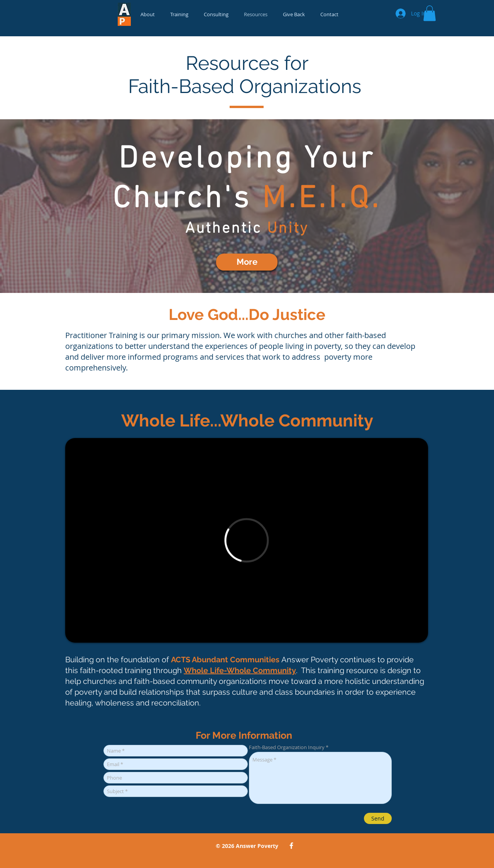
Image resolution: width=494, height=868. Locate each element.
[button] (430, 13)
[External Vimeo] (247, 540)
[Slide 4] (240, 274)
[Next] (448, 206)
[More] (247, 262)
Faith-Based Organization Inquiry (287, 747)
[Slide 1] (254, 274)
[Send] (378, 818)
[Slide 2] (247, 274)
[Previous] (46, 206)
